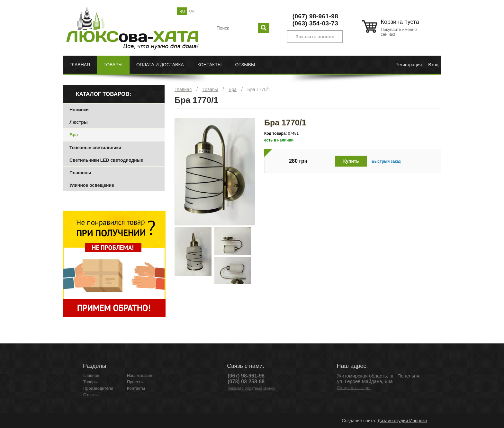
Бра (233, 89)
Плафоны (80, 173)
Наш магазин (140, 375)
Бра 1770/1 (259, 89)
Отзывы (245, 65)
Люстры (79, 122)
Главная (80, 65)
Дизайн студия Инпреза (402, 421)
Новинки (79, 110)
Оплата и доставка (160, 65)
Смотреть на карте (354, 388)
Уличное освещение (92, 185)
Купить (351, 161)
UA (192, 11)
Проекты (135, 382)
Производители (98, 388)
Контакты (210, 65)
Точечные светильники (95, 148)
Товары (113, 65)
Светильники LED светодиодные (106, 160)
